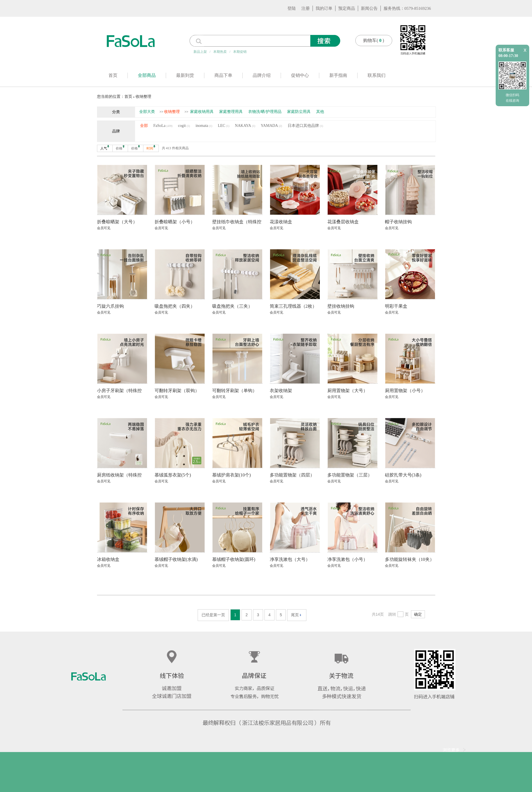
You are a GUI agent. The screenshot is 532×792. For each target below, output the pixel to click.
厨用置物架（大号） (347, 391)
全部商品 (147, 75)
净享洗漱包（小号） (347, 559)
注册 (306, 8)
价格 (120, 148)
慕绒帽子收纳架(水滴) (176, 559)
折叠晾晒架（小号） (175, 222)
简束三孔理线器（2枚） (293, 306)
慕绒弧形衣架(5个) (173, 475)
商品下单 (223, 75)
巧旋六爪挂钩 (110, 306)
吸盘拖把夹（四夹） (175, 306)
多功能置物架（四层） (292, 475)
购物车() (374, 40)
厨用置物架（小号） (405, 391)
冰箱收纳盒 (108, 559)
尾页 (296, 615)
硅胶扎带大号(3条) (403, 475)
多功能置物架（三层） (350, 475)
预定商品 (347, 8)
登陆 (292, 8)
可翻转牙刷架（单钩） (235, 391)
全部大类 (147, 112)
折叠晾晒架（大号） (117, 222)
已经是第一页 (213, 615)
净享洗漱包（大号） (290, 559)
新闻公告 (369, 8)
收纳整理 (143, 97)
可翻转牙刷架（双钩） (177, 391)
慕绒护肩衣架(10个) (232, 475)
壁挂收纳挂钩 (341, 306)
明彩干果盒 (396, 306)
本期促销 (240, 52)
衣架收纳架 (281, 391)
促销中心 (300, 75)
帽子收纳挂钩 (398, 222)
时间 (151, 148)
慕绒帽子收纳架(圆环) (234, 559)
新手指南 (338, 75)
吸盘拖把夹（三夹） (232, 306)
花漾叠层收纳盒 (343, 222)
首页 (113, 75)
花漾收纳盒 (281, 222)
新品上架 (200, 52)
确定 (418, 614)
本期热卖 (220, 52)
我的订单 (324, 8)
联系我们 (377, 75)
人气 (105, 148)
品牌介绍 (262, 75)
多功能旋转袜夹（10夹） (410, 559)
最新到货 (185, 75)
